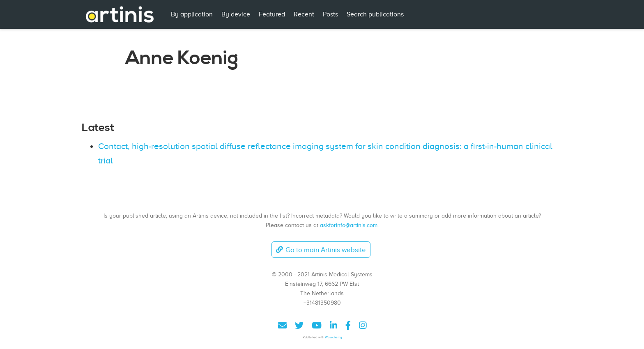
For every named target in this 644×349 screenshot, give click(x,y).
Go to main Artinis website (321, 250)
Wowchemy (333, 337)
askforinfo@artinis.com (349, 225)
